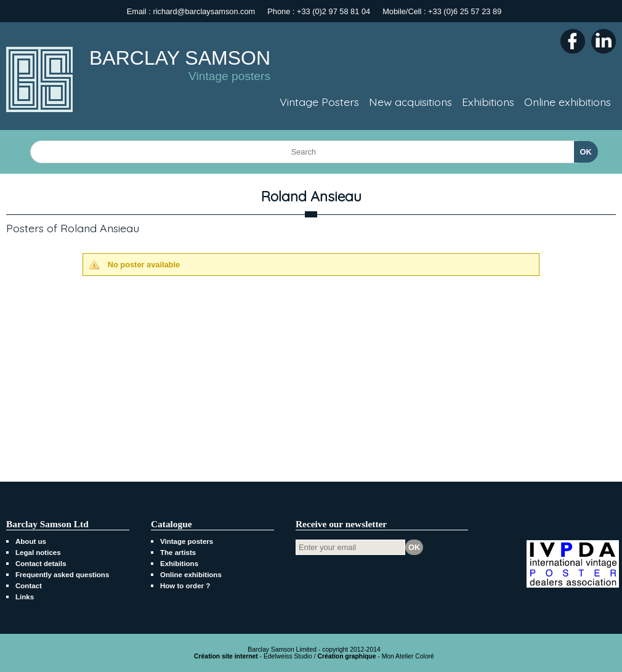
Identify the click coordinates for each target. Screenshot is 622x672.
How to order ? (185, 586)
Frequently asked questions (62, 575)
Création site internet (226, 656)
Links (25, 597)
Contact (29, 586)
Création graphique (346, 656)
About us (31, 541)
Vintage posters (187, 541)
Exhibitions (179, 564)
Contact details (41, 564)
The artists (178, 553)
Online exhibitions (191, 575)
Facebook (573, 41)
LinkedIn (604, 41)
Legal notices (38, 553)
